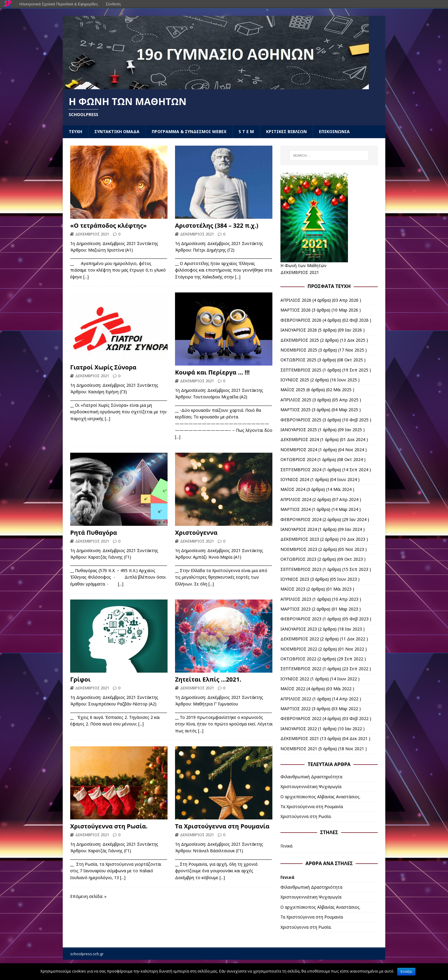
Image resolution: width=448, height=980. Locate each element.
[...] (86, 277)
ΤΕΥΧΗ (75, 131)
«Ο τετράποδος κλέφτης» (108, 225)
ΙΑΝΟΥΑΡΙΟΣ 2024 (299, 529)
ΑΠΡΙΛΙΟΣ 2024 (296, 499)
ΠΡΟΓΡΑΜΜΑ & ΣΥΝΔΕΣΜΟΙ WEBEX (189, 131)
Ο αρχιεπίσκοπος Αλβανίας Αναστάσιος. (320, 797)
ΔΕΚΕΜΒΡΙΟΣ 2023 (300, 539)
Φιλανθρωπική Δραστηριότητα (311, 777)
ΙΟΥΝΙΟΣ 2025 (295, 380)
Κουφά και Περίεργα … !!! (212, 372)
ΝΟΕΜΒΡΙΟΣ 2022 (299, 649)
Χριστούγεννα (196, 533)
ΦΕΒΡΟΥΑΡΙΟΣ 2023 (301, 619)
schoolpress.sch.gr (87, 954)
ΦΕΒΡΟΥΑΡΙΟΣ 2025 (301, 420)
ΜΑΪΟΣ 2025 (293, 390)
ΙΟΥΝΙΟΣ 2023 (295, 579)
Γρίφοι (80, 679)
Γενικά (286, 846)
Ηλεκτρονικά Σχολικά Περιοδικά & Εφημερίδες (59, 4)
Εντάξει (406, 972)
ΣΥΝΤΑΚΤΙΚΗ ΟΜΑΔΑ (117, 131)
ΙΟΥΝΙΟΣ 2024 (295, 479)
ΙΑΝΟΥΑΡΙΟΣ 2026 (299, 330)
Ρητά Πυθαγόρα (94, 533)
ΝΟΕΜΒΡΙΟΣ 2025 (299, 350)
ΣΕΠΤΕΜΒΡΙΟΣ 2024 (301, 470)
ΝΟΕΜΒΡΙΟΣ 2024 (299, 450)
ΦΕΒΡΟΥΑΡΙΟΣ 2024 (301, 519)
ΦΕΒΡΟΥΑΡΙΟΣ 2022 (301, 718)
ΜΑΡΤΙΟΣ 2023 (296, 609)
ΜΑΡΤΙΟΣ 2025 (296, 410)
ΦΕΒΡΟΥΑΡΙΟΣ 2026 (301, 320)
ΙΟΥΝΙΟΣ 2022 (295, 679)
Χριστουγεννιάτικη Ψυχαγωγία (311, 786)
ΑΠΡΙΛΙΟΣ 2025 (296, 400)
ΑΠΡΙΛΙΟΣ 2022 (296, 699)
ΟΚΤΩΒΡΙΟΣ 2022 (298, 659)
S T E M (246, 131)
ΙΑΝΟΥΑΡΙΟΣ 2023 (299, 629)
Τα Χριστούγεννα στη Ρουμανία (222, 826)
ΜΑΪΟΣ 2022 (293, 689)
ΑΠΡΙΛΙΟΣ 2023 (296, 599)
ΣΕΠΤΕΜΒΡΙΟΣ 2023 (301, 569)
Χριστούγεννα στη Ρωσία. (109, 826)
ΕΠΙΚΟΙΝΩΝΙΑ (334, 131)
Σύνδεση (113, 4)
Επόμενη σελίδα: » (88, 896)
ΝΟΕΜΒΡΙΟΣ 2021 (299, 749)
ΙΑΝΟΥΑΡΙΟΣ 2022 (299, 729)
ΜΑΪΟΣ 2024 (293, 489)
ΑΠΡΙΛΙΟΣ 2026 (296, 300)
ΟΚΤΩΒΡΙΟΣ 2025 (298, 360)
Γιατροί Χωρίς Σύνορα (103, 367)
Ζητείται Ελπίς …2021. (208, 679)
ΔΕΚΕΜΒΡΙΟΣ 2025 (300, 340)
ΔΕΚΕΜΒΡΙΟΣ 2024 (300, 439)
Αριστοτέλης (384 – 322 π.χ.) (217, 225)
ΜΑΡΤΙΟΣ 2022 (296, 709)
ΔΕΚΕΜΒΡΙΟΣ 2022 (300, 639)
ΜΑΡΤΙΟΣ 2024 (296, 509)
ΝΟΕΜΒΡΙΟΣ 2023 (299, 549)
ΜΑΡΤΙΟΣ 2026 (296, 310)
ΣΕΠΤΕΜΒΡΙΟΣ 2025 (301, 370)
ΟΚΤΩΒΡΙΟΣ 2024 (298, 459)
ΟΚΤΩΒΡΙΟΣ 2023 (298, 559)
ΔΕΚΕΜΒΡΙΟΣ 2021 (92, 234)
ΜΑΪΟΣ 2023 (293, 589)
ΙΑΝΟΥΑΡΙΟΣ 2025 (299, 430)
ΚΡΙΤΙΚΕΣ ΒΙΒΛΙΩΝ (286, 131)
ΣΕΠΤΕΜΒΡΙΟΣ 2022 (301, 669)
